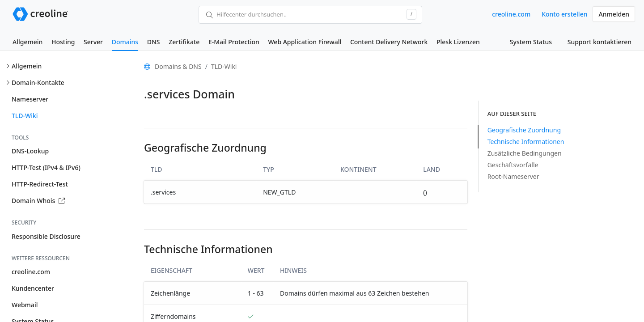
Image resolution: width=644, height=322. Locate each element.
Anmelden (614, 14)
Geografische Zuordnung (524, 130)
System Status (531, 42)
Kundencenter (33, 288)
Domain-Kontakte (38, 83)
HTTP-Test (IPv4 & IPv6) (46, 167)
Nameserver (30, 99)
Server (93, 42)
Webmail (25, 305)
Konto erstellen (564, 14)
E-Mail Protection (234, 42)
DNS (154, 42)
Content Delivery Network (389, 42)
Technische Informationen (526, 142)
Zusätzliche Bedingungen (525, 153)
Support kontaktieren (600, 42)
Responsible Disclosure (46, 236)
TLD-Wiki (25, 116)
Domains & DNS (178, 66)
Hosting (63, 42)
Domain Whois (38, 201)
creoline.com (511, 14)
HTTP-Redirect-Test (40, 184)
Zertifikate (184, 42)
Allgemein (28, 42)
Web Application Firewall (305, 42)
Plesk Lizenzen (458, 42)
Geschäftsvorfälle (513, 165)
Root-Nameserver (513, 176)
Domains (125, 42)
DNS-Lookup (30, 151)
